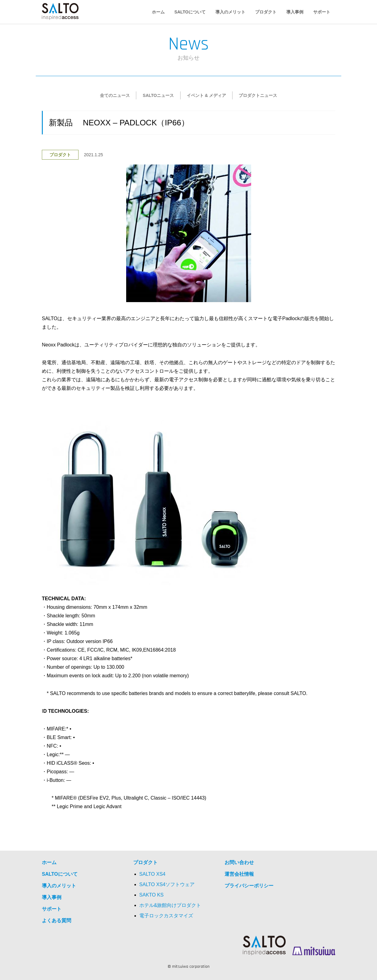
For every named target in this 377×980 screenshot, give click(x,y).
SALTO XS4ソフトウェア (167, 884)
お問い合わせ (239, 862)
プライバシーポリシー (249, 886)
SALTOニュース (158, 95)
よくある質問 (57, 921)
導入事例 (295, 12)
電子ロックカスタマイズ (166, 916)
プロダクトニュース (258, 95)
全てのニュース (115, 95)
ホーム (158, 12)
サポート (322, 12)
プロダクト (266, 12)
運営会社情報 (239, 874)
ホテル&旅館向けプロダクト (170, 905)
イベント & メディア (207, 95)
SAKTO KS (152, 895)
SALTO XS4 (152, 874)
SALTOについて (190, 12)
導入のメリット (230, 12)
